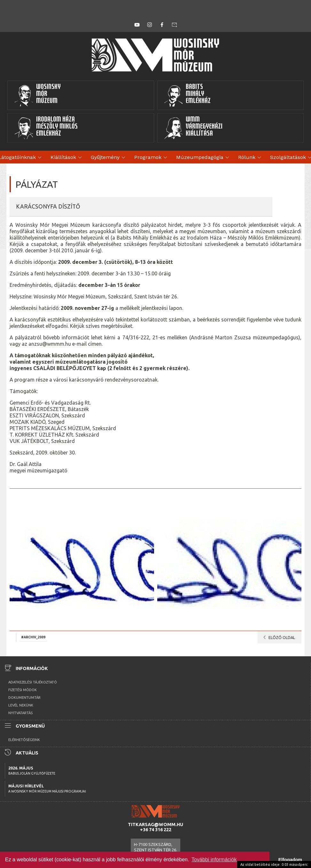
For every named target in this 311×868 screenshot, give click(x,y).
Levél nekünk (21, 705)
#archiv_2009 (33, 637)
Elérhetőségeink (24, 740)
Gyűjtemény (109, 158)
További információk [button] (214, 860)
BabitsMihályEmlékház (187, 95)
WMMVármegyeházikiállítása (193, 128)
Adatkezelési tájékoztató (33, 682)
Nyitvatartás (20, 713)
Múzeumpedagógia (204, 158)
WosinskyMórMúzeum (37, 95)
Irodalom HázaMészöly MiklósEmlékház (46, 128)
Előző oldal (278, 637)
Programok (152, 158)
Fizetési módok (23, 690)
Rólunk (251, 158)
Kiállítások (67, 158)
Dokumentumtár (24, 698)
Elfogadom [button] (290, 860)
